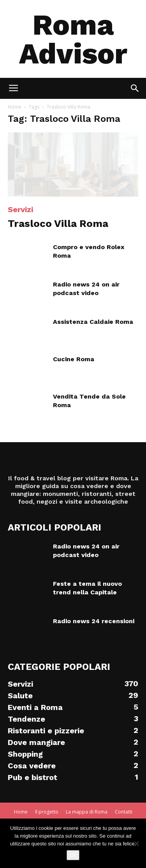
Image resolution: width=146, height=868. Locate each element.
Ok (73, 855)
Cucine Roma (74, 359)
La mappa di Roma (87, 812)
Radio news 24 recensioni (94, 621)
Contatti (124, 812)
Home (15, 107)
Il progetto (47, 812)
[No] (136, 843)
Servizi (20, 209)
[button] (135, 88)
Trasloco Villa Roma (58, 223)
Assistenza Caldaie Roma (93, 322)
